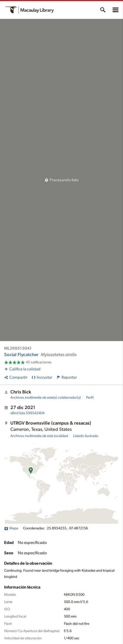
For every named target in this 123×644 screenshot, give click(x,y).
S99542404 (27, 413)
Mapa (11, 528)
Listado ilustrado (86, 436)
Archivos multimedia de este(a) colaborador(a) (46, 398)
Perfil (90, 398)
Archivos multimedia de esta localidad (39, 436)
